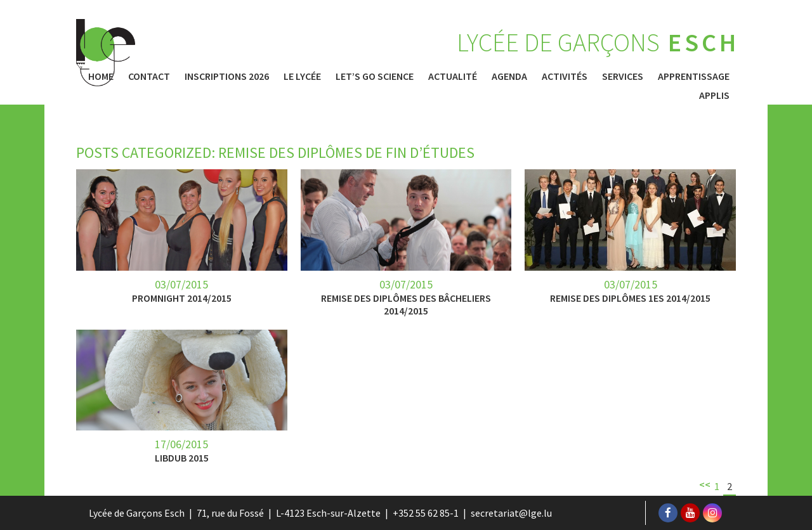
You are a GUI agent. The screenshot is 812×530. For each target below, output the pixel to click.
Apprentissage (694, 76)
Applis (714, 95)
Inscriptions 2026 (227, 76)
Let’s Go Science (375, 76)
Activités (565, 76)
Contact (149, 76)
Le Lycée (302, 76)
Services (623, 76)
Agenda (509, 76)
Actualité (453, 76)
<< (705, 484)
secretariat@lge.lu (511, 513)
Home (101, 76)
